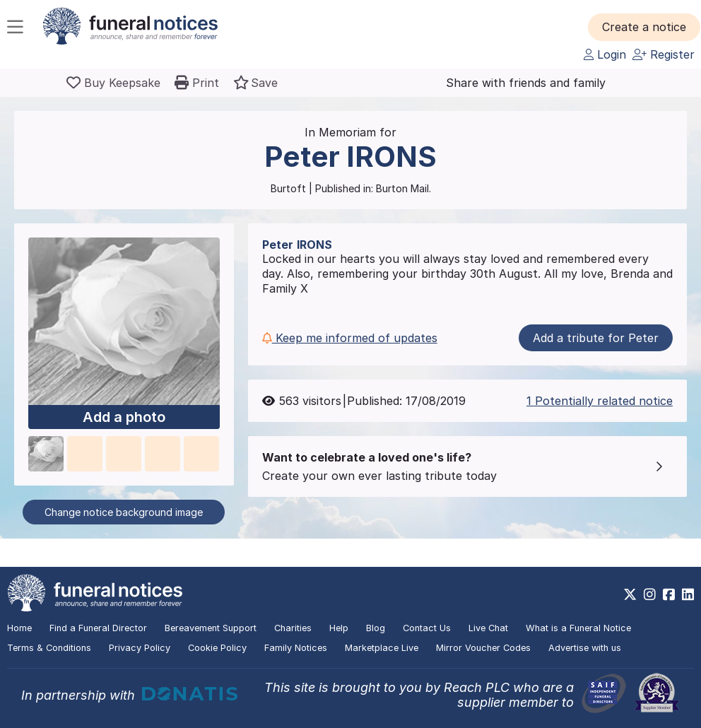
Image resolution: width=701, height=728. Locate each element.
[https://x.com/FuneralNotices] (630, 594)
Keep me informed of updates (350, 338)
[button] (644, 27)
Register (664, 54)
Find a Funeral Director (98, 628)
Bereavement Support (211, 628)
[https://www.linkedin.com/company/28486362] (688, 594)
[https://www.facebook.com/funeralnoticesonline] (669, 594)
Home (19, 628)
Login (605, 54)
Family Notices (296, 648)
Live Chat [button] (488, 628)
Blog (376, 628)
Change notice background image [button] (124, 512)
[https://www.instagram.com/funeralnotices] (650, 594)
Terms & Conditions (49, 648)
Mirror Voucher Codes (483, 648)
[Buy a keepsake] (113, 83)
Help (339, 628)
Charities (293, 628)
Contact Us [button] (427, 628)
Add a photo (124, 417)
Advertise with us (585, 648)
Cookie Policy (217, 648)
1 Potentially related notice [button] (600, 401)
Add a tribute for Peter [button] (596, 338)
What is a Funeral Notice (578, 628)
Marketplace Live (382, 648)
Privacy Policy (140, 648)
